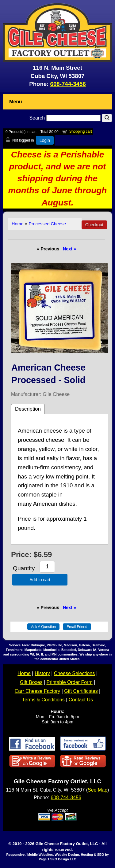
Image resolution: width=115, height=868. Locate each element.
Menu (16, 102)
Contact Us (81, 700)
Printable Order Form (69, 682)
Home (17, 224)
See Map (98, 790)
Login (45, 140)
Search (65, 118)
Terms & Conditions (43, 700)
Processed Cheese (47, 224)
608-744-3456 (68, 84)
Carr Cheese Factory (38, 691)
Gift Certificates (81, 691)
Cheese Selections (74, 673)
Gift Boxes (31, 682)
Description (28, 409)
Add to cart (40, 580)
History (42, 673)
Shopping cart (81, 131)
